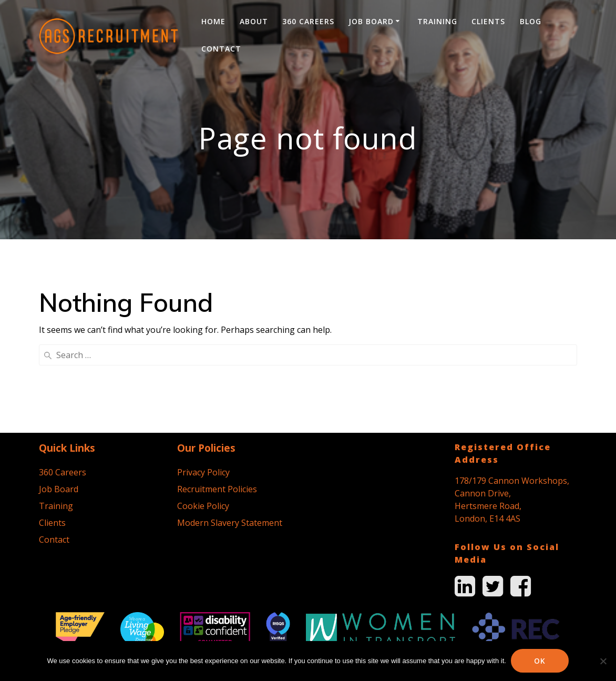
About (254, 21)
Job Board (371, 21)
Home (213, 21)
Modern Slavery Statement (230, 431)
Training (437, 21)
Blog (531, 21)
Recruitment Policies (217, 397)
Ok (540, 661)
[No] (603, 661)
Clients (488, 21)
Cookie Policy (203, 414)
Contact (221, 49)
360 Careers (308, 21)
